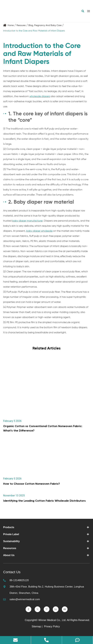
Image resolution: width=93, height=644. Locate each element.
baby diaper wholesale (39, 231)
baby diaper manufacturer (27, 221)
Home (11, 25)
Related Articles (46, 348)
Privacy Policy (52, 626)
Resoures (21, 25)
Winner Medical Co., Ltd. (52, 620)
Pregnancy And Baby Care (48, 25)
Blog (31, 25)
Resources (10, 548)
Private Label (11, 534)
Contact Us (12, 572)
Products (9, 527)
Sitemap (36, 626)
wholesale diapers (40, 96)
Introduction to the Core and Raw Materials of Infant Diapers (34, 31)
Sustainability (11, 541)
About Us (9, 555)
